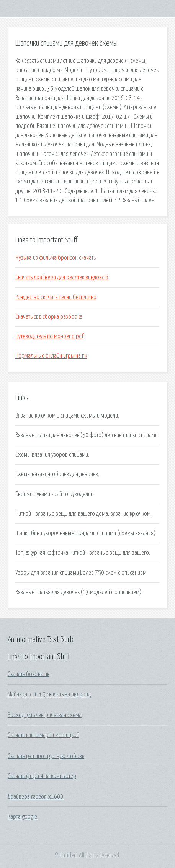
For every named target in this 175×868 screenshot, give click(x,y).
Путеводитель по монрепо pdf (49, 336)
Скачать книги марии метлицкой (43, 735)
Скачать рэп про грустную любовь (46, 756)
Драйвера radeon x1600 (35, 797)
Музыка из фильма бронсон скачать (56, 258)
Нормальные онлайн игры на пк (51, 356)
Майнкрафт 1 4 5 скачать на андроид (49, 694)
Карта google (22, 817)
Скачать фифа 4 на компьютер (42, 776)
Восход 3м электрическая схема (45, 715)
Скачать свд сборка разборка (49, 317)
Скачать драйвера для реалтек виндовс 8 (62, 277)
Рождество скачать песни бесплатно (56, 297)
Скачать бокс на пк (29, 674)
